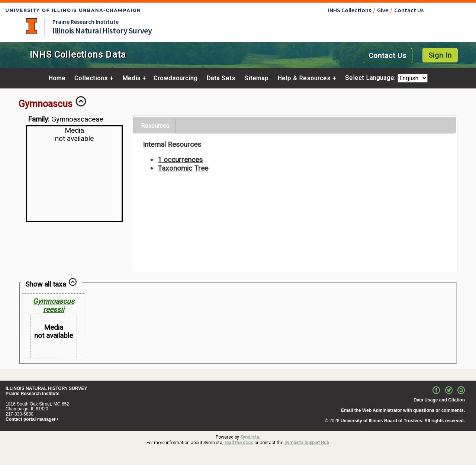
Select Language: (371, 78)
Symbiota (250, 437)
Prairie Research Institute (86, 22)
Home (57, 78)
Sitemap (256, 78)
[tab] (155, 126)
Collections (91, 78)
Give (383, 10)
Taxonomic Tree (183, 168)
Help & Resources (304, 78)
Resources (155, 126)
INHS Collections (350, 10)
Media (131, 78)
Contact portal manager (31, 419)
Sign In (440, 55)
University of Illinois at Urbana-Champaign (32, 26)
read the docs (239, 443)
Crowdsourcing (176, 78)
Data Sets (221, 78)
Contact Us (409, 10)
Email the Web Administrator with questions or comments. (403, 410)
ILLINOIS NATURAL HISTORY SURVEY (46, 388)
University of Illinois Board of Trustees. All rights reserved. (403, 421)
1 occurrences (180, 160)
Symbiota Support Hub (307, 443)
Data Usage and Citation (439, 400)
